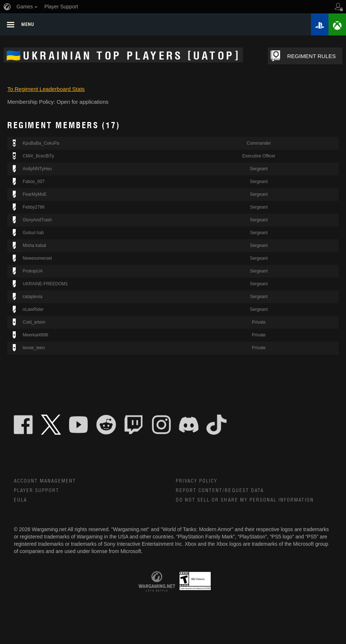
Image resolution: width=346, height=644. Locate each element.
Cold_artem (34, 323)
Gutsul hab (33, 234)
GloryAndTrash (37, 221)
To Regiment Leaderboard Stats (46, 90)
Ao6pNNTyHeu (37, 170)
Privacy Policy (197, 482)
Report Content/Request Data (220, 492)
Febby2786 (34, 208)
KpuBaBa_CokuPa (41, 144)
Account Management (45, 482)
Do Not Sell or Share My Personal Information (245, 502)
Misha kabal (34, 247)
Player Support (37, 492)
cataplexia (33, 298)
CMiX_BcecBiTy (38, 157)
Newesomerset (37, 259)
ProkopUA (33, 272)
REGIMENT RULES (318, 56)
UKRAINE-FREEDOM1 (45, 285)
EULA (20, 502)
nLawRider (33, 310)
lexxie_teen (34, 348)
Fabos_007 (34, 183)
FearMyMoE (35, 195)
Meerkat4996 (35, 336)
